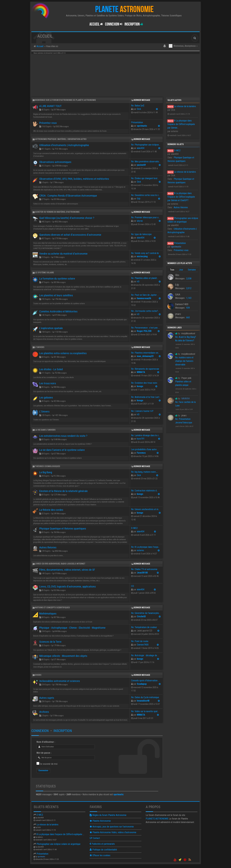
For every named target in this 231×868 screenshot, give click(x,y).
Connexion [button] (114, 24)
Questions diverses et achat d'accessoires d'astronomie (70, 235)
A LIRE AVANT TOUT (50, 106)
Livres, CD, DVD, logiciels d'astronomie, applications (68, 587)
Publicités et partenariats (102, 844)
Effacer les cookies (100, 855)
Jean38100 (142, 573)
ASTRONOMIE (157, 819)
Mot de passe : (44, 753)
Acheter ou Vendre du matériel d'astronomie (57, 212)
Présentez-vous (181, 250)
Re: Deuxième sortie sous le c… (146, 195)
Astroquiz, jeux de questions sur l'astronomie (112, 827)
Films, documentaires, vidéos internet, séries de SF (67, 570)
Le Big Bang (46, 472)
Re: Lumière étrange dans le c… (146, 435)
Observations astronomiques (55, 162)
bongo (140, 386)
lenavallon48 (143, 701)
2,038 (189, 279)
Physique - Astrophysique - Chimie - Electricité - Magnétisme (72, 628)
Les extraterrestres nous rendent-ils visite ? (63, 436)
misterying (142, 256)
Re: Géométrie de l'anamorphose (146, 613)
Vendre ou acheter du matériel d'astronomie (63, 254)
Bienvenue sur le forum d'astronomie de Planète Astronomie (65, 100)
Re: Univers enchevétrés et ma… (146, 509)
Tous (172, 270)
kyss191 (141, 439)
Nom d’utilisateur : (46, 742)
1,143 (189, 298)
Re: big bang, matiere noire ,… (145, 472)
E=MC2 (177, 150)
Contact (95, 838)
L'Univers (40, 347)
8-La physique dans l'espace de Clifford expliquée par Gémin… (63, 834)
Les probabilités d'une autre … (145, 449)
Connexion (40, 731)
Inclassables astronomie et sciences (60, 681)
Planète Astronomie (100, 821)
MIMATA (141, 372)
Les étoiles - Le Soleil (51, 369)
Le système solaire (44, 273)
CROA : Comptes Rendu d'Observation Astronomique (68, 196)
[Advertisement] (115, 76)
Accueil (96, 24)
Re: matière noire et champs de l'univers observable (184, 361)
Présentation (180, 243)
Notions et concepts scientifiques (52, 608)
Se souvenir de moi (49, 764)
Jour (181, 270)
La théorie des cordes (51, 510)
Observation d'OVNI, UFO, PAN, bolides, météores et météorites (74, 179)
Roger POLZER (144, 331)
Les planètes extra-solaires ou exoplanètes (63, 353)
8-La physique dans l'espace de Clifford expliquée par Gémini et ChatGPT (181, 197)
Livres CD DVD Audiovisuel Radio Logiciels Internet (60, 564)
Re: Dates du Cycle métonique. (145, 697)
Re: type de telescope (141, 234)
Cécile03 (141, 616)
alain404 (141, 148)
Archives (44, 712)
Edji (139, 199)
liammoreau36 (144, 298)
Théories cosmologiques (48, 466)
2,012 (189, 288)
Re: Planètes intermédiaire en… (145, 353)
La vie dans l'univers (45, 430)
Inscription (134, 24)
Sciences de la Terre (50, 642)
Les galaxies (46, 397)
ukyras (140, 221)
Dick (139, 109)
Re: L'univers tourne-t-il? (142, 411)
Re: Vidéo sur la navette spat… (145, 711)
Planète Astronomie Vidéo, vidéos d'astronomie (113, 832)
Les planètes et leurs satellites (56, 295)
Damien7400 (143, 645)
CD (133, 586)
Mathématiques (48, 614)
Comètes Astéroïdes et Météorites (58, 311)
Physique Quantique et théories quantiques (63, 529)
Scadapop (142, 684)
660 (188, 317)
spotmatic (142, 126)
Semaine (192, 270)
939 (188, 308)
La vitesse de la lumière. (185, 106)
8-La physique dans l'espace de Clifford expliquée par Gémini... (181, 124)
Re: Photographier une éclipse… (146, 145)
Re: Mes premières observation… (146, 162)
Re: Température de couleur (144, 627)
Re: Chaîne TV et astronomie (144, 569)
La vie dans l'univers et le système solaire (62, 450)
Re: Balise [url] (138, 106)
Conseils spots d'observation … (145, 681)
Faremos (141, 453)
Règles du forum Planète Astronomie (108, 815)
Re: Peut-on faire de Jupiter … (145, 295)
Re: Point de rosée (140, 641)
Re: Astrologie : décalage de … (145, 655)
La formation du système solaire (57, 279)
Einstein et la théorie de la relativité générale (63, 491)
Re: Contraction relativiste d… (145, 491)
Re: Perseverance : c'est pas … (145, 328)
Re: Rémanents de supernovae (145, 369)
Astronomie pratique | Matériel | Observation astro (61, 139)
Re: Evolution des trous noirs (144, 383)
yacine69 (141, 165)
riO (138, 281)
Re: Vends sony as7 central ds (145, 253)
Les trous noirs (48, 383)
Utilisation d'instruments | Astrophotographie (64, 145)
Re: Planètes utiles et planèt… (145, 278)
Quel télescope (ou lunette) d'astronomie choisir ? (67, 218)
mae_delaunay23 (145, 356)
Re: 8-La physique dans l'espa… (145, 547)
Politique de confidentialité (103, 850)
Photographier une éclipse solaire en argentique (57, 844)
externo (140, 550)
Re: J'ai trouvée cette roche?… (145, 311)
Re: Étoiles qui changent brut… (145, 178)
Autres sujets (47, 698)
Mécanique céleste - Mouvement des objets (63, 656)
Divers (38, 675)
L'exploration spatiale (51, 328)
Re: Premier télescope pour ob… (146, 217)
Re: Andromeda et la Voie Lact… (146, 397)
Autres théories (181, 207)
